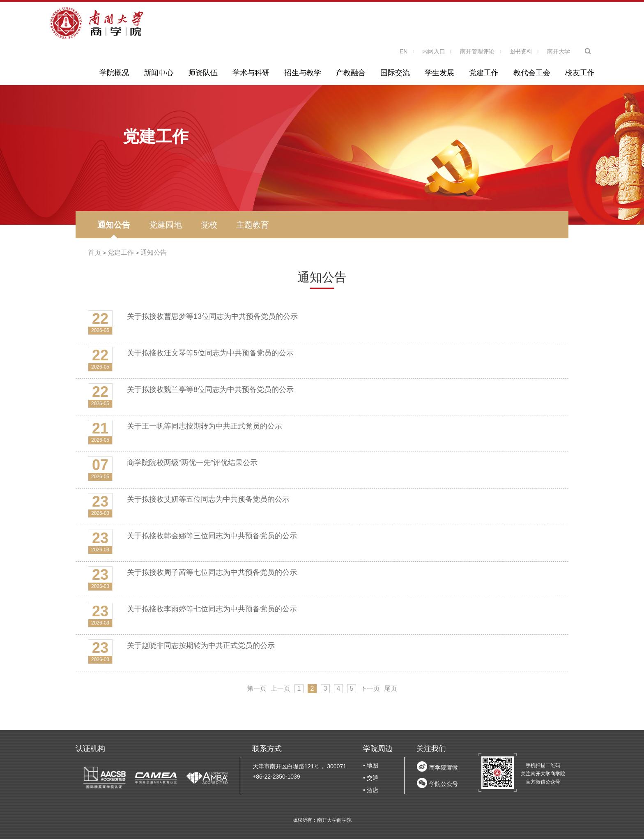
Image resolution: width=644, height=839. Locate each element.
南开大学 (559, 51)
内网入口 (434, 51)
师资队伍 (203, 73)
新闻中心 (159, 73)
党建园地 (166, 225)
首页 (94, 252)
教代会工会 (532, 73)
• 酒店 (371, 790)
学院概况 (114, 73)
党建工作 (484, 73)
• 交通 (371, 778)
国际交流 (395, 73)
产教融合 (351, 73)
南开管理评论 (477, 51)
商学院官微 (444, 768)
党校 (209, 225)
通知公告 (114, 225)
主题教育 (253, 225)
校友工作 (580, 73)
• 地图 (371, 765)
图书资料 (521, 51)
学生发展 (439, 73)
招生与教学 (303, 73)
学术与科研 (251, 73)
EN (404, 51)
